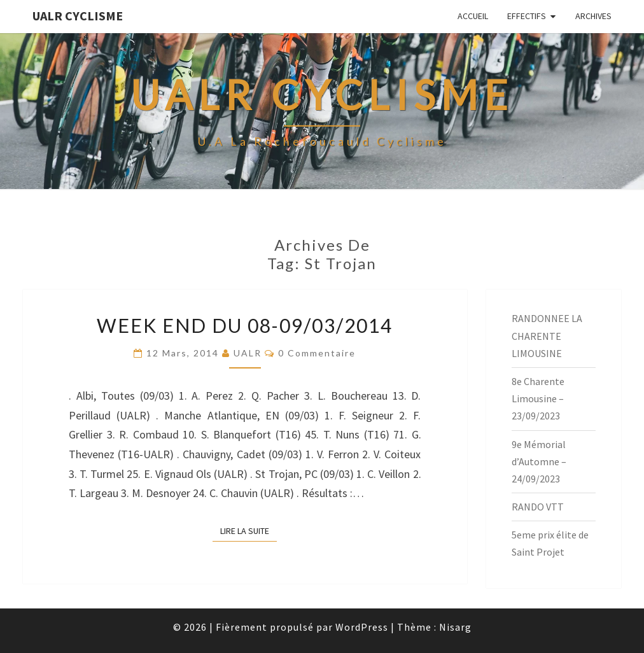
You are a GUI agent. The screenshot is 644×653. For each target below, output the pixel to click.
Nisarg (455, 627)
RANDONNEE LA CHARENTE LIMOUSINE (547, 335)
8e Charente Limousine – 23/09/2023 (538, 398)
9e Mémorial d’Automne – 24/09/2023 (539, 461)
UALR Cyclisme (78, 16)
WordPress (362, 627)
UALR (248, 353)
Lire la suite (248, 530)
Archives (593, 16)
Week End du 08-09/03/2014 (245, 325)
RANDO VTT (538, 507)
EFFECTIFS (527, 16)
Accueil (473, 16)
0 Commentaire (317, 353)
